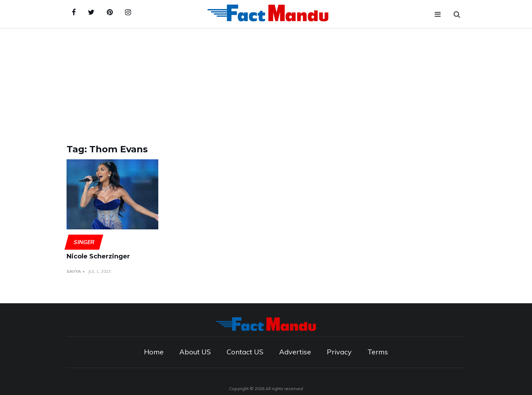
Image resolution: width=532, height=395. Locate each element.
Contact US (245, 352)
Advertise (295, 352)
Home (154, 352)
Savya (74, 271)
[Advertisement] (266, 81)
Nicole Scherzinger (98, 256)
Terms (378, 352)
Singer (84, 242)
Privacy (339, 352)
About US (195, 352)
